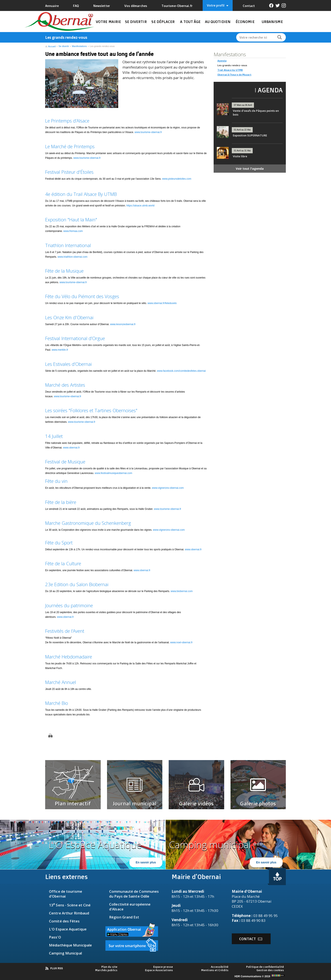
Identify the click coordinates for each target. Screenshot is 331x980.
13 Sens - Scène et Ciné (70, 905)
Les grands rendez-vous (102, 46)
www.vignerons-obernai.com (168, 488)
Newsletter (102, 6)
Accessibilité (220, 967)
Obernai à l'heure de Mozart (234, 75)
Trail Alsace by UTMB (230, 70)
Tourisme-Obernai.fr (177, 6)
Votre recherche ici (253, 37)
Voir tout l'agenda (250, 169)
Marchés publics (106, 970)
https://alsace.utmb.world (140, 206)
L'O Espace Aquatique (68, 929)
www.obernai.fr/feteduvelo (162, 303)
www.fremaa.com (73, 231)
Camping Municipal (65, 953)
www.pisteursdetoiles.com (177, 179)
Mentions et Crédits (215, 970)
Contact (249, 6)
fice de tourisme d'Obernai (66, 894)
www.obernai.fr (71, 448)
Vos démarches (136, 6)
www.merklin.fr (60, 350)
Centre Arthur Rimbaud (69, 913)
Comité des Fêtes (64, 921)
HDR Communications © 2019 (260, 976)
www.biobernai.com (182, 591)
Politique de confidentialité (265, 967)
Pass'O (55, 937)
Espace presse (163, 967)
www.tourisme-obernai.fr (148, 132)
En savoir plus (146, 862)
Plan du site (109, 967)
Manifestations (79, 46)
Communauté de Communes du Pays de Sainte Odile (134, 894)
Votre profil (218, 5)
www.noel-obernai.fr (181, 642)
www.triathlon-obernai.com (73, 257)
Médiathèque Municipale (70, 945)
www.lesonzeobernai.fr (123, 324)
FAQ (76, 6)
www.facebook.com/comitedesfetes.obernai (181, 371)
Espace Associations (159, 970)
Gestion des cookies (270, 970)
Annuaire (52, 6)
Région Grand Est (124, 917)
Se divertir (64, 46)
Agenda (222, 61)
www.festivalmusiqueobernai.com (113, 473)
